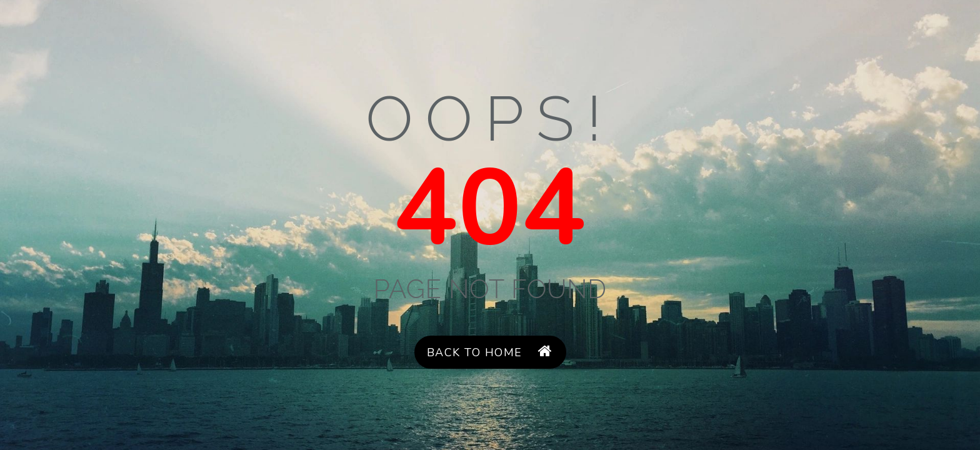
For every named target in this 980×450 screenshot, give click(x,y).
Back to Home (490, 352)
